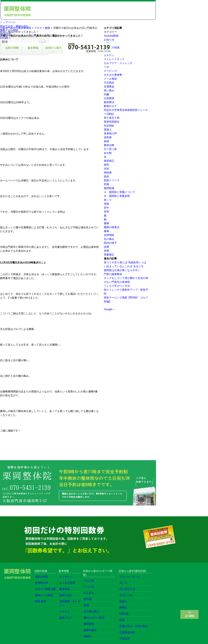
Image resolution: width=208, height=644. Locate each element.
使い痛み (109, 90)
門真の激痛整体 (113, 274)
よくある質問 (67, 583)
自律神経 (109, 235)
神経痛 (108, 173)
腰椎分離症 (90, 630)
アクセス (65, 612)
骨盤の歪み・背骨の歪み (134, 626)
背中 (106, 208)
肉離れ (88, 636)
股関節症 (89, 624)
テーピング (110, 71)
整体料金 (65, 589)
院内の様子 (110, 243)
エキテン (109, 55)
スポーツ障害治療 (45, 589)
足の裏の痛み (91, 612)
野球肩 (88, 599)
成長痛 (108, 137)
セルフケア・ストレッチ (118, 63)
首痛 (106, 251)
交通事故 (109, 87)
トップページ (8, 22)
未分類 (108, 153)
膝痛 (106, 231)
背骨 (106, 212)
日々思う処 (110, 149)
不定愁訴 (109, 83)
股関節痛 (109, 188)
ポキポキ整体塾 (113, 75)
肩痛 (106, 204)
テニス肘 (89, 587)
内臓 (106, 94)
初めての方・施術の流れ (14, 26)
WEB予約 (6, 34)
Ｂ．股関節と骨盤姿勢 (117, 196)
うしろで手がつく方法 (117, 286)
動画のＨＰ (110, 106)
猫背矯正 (109, 161)
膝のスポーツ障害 (94, 618)
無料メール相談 (9, 30)
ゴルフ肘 (89, 581)
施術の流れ (66, 595)
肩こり (108, 200)
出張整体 (109, 98)
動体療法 (109, 102)
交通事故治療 (127, 632)
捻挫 (106, 141)
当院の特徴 (41, 577)
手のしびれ (126, 595)
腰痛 (106, 223)
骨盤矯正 (109, 255)
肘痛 (106, 184)
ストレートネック (114, 59)
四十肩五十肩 (112, 118)
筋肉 (106, 176)
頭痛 (106, 247)
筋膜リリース (112, 180)
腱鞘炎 (123, 608)
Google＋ (6, 38)
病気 (106, 165)
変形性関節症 (112, 122)
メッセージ (66, 577)
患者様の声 (110, 133)
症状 (106, 169)
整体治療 (109, 145)
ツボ (106, 67)
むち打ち (89, 593)
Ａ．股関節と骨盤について (119, 192)
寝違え (108, 130)
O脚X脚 (124, 614)
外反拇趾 (109, 126)
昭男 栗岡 (40, 601)
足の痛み (109, 239)
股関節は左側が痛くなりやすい (122, 270)
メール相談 (110, 79)
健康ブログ (66, 618)
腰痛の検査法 (112, 227)
